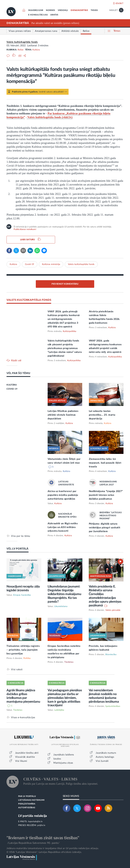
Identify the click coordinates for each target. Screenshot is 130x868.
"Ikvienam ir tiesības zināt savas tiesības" (43, 838)
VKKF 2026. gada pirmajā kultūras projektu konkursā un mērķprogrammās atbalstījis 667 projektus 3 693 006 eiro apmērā (64, 319)
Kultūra (36, 50)
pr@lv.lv (41, 825)
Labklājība (59, 710)
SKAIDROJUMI (36, 10)
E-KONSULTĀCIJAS (38, 15)
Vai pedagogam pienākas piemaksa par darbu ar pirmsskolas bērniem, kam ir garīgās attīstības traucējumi (65, 698)
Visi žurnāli (102, 761)
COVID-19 (12, 389)
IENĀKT (119, 3)
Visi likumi (21, 761)
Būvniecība (111, 655)
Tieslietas (69, 662)
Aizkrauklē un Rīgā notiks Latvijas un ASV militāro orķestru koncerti (63, 527)
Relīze (21, 50)
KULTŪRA (12, 385)
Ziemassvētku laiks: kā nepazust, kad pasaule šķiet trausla (105, 463)
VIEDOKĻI (63, 10)
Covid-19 (30, 264)
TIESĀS (94, 10)
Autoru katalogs (105, 757)
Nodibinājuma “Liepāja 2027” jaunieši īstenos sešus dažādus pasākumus (106, 495)
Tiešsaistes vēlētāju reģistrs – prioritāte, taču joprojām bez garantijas (23, 650)
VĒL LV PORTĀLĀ (18, 549)
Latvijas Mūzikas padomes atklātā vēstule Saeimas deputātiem (63, 415)
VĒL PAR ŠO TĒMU (18, 373)
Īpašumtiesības (113, 706)
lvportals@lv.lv (35, 822)
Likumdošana (61, 606)
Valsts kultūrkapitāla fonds (22, 42)
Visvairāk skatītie (25, 757)
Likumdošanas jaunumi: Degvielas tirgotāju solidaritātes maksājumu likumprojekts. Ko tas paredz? (64, 594)
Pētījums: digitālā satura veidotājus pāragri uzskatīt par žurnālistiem (105, 528)
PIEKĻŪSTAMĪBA (27, 804)
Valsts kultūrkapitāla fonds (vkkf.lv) (50, 117)
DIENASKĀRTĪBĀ (79, 10)
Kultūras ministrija (51, 264)
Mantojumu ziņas (63, 763)
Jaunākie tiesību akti (27, 753)
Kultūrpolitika (70, 331)
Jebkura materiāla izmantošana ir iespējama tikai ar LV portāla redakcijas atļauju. (53, 848)
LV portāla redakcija (33, 816)
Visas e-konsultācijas (23, 717)
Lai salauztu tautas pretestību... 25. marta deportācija (102, 415)
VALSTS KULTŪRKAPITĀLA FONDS (29, 300)
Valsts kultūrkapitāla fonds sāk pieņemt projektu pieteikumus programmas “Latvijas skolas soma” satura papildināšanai (65, 348)
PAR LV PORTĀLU (27, 796)
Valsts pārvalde (113, 610)
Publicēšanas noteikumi (25, 229)
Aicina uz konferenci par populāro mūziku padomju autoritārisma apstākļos (63, 495)
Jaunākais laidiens (64, 755)
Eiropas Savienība (22, 595)
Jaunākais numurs (106, 753)
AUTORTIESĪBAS (27, 808)
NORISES (51, 10)
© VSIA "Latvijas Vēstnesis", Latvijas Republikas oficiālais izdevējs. (44, 852)
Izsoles (57, 759)
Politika (27, 658)
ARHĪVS (54, 15)
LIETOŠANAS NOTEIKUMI (31, 800)
